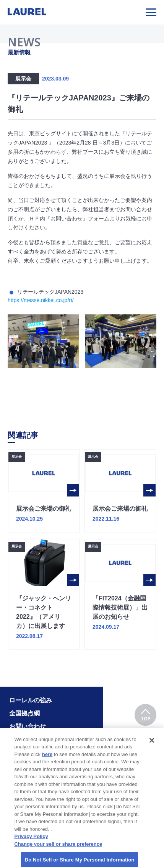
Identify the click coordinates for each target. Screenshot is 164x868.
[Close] (152, 745)
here (47, 759)
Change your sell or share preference (58, 849)
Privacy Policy (31, 841)
